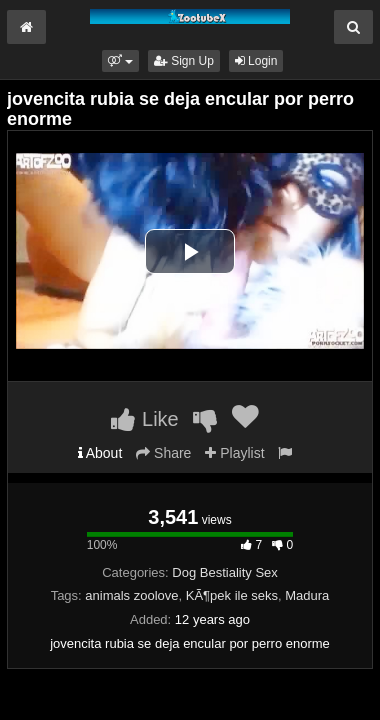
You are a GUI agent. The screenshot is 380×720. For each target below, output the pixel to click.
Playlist (234, 453)
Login (256, 61)
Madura (307, 595)
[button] (120, 61)
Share (163, 453)
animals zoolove (131, 595)
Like (144, 419)
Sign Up (184, 61)
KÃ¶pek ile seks (232, 595)
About (100, 453)
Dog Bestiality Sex (225, 572)
